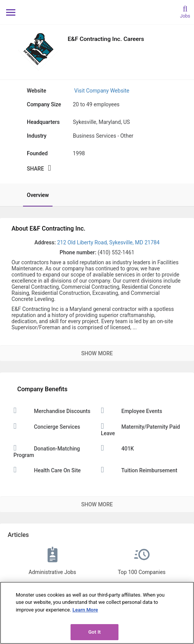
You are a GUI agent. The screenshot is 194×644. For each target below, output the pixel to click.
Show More (97, 353)
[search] (185, 11)
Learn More (85, 610)
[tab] (34, 195)
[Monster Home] (97, 12)
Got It (95, 632)
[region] (97, 613)
